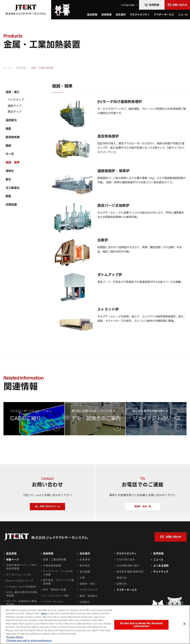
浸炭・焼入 (13, 92)
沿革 (82, 580)
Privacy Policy (15, 637)
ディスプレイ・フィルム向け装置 (58, 575)
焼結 (8, 146)
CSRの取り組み (126, 562)
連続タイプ (15, 106)
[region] (95, 625)
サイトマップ (161, 574)
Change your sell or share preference (29, 640)
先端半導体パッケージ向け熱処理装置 (22, 569)
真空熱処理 (13, 137)
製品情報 (11, 556)
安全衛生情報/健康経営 (130, 574)
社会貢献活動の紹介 (128, 568)
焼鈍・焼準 (13, 162)
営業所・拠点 (87, 586)
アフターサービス (164, 15)
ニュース (183, 15)
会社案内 (85, 556)
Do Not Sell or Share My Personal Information (141, 625)
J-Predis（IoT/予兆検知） (22, 589)
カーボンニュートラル (19, 577)
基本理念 (85, 568)
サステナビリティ (127, 556)
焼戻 (8, 129)
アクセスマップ (89, 592)
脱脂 (8, 196)
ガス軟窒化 (13, 188)
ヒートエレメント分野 (56, 598)
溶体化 (10, 171)
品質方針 (122, 586)
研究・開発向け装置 (55, 592)
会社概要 (85, 574)
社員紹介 (85, 604)
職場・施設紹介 (89, 598)
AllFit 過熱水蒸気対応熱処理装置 (22, 596)
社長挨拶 (85, 562)
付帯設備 (11, 205)
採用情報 (158, 556)
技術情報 (106, 15)
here (44, 613)
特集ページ (13, 562)
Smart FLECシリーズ (20, 583)
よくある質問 (161, 568)
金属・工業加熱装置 (55, 562)
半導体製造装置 (52, 568)
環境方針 (122, 580)
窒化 (8, 179)
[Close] (184, 624)
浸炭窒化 (11, 120)
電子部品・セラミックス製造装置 (59, 584)
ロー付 (10, 154)
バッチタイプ (16, 100)
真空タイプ (15, 112)
